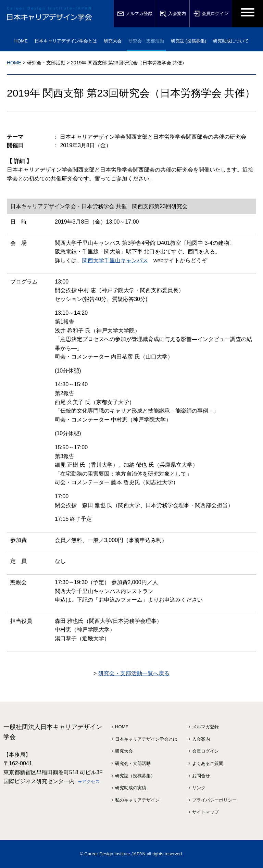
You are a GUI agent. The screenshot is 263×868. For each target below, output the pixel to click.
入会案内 (173, 14)
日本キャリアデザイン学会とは (146, 739)
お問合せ (201, 776)
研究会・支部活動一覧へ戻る (134, 673)
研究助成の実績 (131, 788)
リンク (199, 788)
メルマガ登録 (135, 14)
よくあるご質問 (208, 763)
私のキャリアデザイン (137, 800)
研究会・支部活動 (133, 763)
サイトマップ (205, 812)
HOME (21, 41)
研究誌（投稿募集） (135, 776)
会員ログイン (211, 14)
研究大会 (124, 751)
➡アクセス (89, 782)
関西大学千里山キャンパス (115, 260)
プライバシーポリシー (214, 800)
